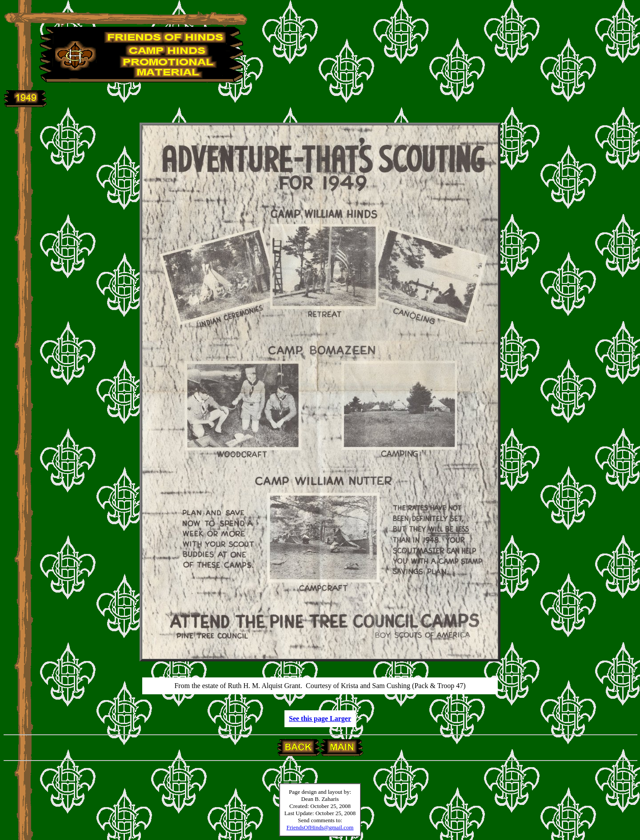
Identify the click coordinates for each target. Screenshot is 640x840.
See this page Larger (320, 719)
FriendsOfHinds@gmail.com (320, 827)
